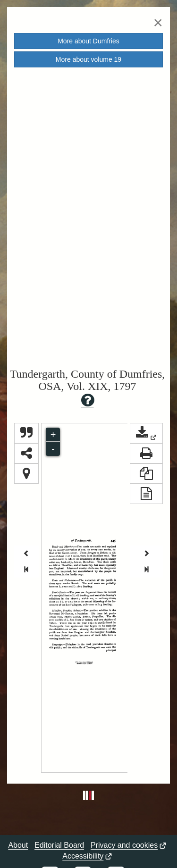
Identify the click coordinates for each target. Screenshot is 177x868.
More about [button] (88, 41)
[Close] (158, 22)
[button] (146, 433)
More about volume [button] (88, 59)
